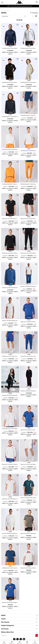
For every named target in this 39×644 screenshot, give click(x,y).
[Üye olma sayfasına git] (27, 642)
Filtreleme (34, 13)
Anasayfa (3, 11)
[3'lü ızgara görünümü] (33, 16)
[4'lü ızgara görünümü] (36, 16)
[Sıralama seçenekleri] (13, 16)
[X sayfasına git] (18, 639)
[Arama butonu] (37, 2)
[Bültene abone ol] (36, 635)
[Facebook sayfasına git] (21, 639)
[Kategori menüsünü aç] (2, 2)
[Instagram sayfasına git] (14, 639)
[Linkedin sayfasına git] (24, 639)
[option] (19, 6)
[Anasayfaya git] (19, 2)
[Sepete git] (19, 642)
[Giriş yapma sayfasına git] (35, 642)
